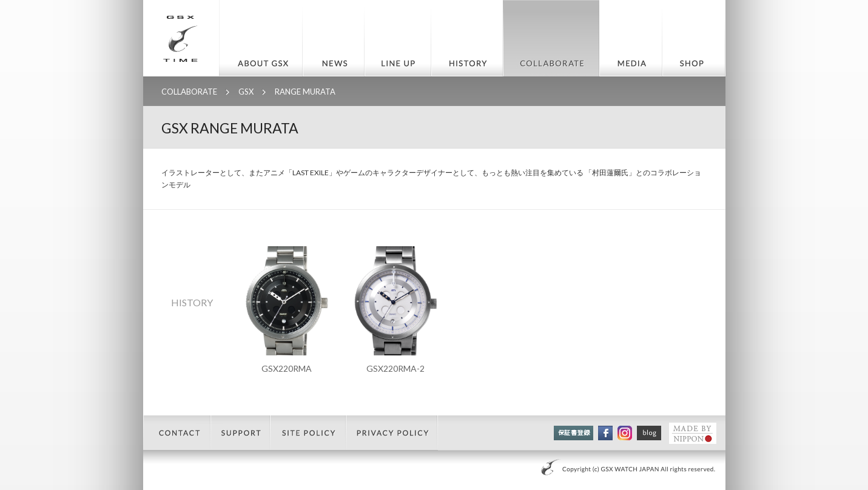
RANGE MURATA (305, 92)
